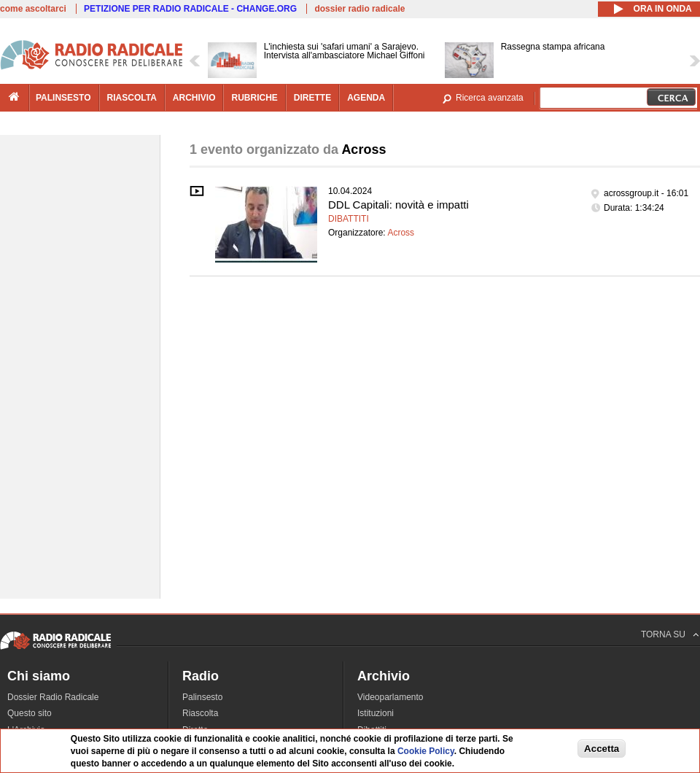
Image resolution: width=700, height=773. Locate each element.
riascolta (132, 98)
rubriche (254, 98)
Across (401, 233)
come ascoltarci (33, 9)
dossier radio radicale (359, 9)
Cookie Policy (426, 753)
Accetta (602, 749)
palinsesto (63, 98)
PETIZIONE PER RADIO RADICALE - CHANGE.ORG (190, 9)
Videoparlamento (390, 697)
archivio (194, 98)
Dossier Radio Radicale (53, 697)
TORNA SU (663, 634)
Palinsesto (202, 697)
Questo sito (30, 713)
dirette (312, 98)
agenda (366, 98)
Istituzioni (376, 713)
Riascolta (200, 713)
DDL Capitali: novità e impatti (398, 205)
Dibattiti (349, 219)
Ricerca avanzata (490, 98)
